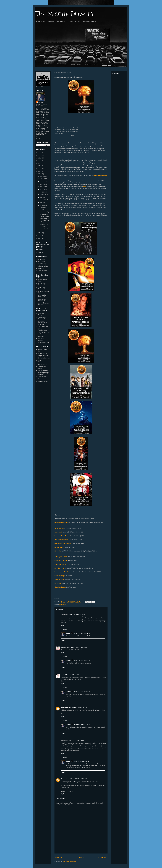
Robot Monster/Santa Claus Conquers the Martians (44, 331)
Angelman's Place (43, 353)
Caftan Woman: (59, 528)
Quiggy (68, 633)
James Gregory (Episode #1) (42, 280)
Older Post (103, 858)
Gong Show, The (43, 327)
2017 (40, 233)
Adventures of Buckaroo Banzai (43, 318)
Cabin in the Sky (44, 212)
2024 (40, 158)
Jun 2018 (43, 192)
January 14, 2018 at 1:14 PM (82, 633)
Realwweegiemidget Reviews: (63, 572)
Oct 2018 (43, 181)
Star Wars (41, 338)
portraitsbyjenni (59, 568)
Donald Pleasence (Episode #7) (43, 304)
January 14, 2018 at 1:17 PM (82, 660)
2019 (40, 171)
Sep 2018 (43, 184)
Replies (65, 629)
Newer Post (60, 858)
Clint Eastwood (42, 271)
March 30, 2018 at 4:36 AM (76, 740)
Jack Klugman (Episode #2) (42, 284)
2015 (40, 238)
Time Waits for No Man (44, 225)
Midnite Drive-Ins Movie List (44, 215)
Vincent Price (42, 268)
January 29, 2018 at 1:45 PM (71, 674)
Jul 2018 (43, 189)
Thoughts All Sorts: (60, 587)
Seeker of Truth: (59, 579)
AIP (39, 252)
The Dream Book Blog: (61, 540)
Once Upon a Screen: (61, 560)
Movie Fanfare (42, 364)
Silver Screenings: (60, 576)
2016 (40, 236)
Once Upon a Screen (42, 367)
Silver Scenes (42, 377)
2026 (40, 153)
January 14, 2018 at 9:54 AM (79, 647)
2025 (40, 155)
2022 (40, 163)
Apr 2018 (43, 197)
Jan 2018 (43, 205)
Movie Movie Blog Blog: (62, 523)
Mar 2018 (43, 200)
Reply (63, 625)
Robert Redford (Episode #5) (43, 296)
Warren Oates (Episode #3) (42, 288)
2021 (40, 166)
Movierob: (58, 551)
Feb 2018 (43, 203)
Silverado (41, 336)
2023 (40, 161)
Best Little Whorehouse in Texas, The (42, 323)
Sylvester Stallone (43, 266)
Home (81, 858)
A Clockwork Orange (42, 314)
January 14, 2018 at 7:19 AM (77, 614)
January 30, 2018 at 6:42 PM (82, 691)
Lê (62, 674)
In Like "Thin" (44, 229)
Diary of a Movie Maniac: (62, 536)
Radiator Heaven (43, 370)
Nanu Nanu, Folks (43, 208)
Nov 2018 (43, 179)
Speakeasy (41, 379)
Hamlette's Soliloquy (41, 361)
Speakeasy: (58, 583)
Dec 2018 (43, 176)
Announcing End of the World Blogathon (44, 220)
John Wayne (41, 259)
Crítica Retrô (58, 532)
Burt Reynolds (42, 261)
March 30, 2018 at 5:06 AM (81, 761)
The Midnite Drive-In (64, 14)
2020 (40, 169)
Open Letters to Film (60, 564)
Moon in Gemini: (59, 547)
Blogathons (62, 605)
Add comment (61, 798)
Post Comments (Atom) (69, 862)
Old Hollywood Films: (61, 557)
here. (85, 187)
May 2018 (43, 195)
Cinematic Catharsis (44, 358)
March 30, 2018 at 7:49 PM (79, 779)
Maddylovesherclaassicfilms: (63, 543)
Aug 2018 (43, 187)
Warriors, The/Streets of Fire (44, 342)
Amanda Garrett (66, 707)
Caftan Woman (65, 647)
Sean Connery (42, 264)
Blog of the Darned (44, 356)
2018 (40, 174)
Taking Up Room (43, 381)
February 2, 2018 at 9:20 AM (79, 707)
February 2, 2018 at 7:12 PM (82, 724)
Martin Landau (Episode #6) (42, 300)
